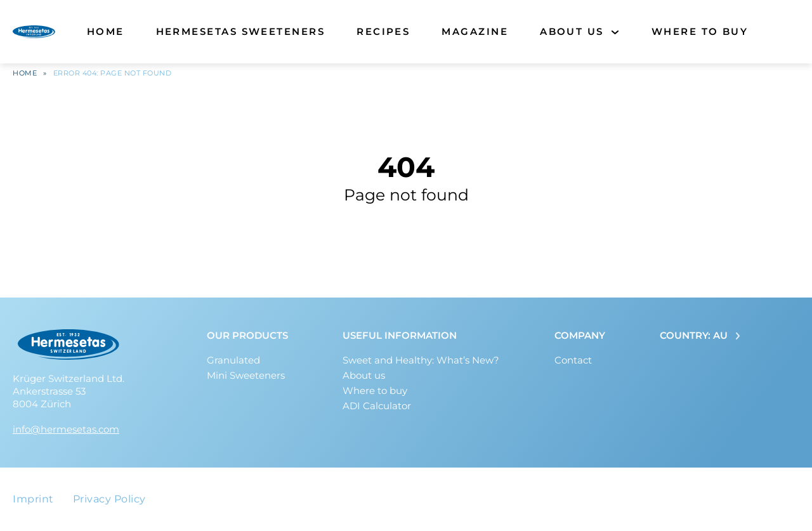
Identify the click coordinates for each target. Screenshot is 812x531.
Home (106, 31)
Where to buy (700, 31)
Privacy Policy (109, 499)
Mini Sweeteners (246, 375)
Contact (573, 360)
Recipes (383, 31)
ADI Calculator (377, 406)
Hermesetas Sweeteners (241, 31)
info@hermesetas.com (66, 429)
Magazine (475, 31)
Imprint (33, 499)
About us (572, 31)
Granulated (233, 360)
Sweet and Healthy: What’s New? (421, 360)
